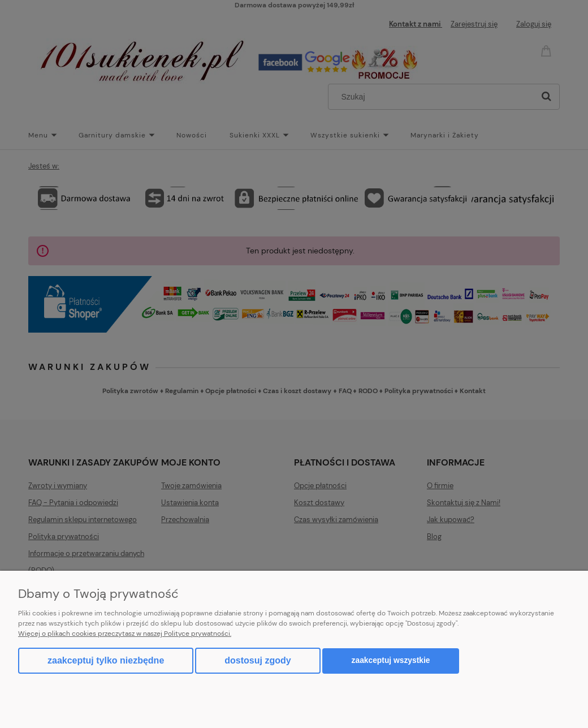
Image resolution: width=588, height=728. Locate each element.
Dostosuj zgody (258, 660)
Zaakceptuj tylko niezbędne (106, 660)
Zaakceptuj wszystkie (391, 660)
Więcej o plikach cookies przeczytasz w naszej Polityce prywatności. (125, 634)
